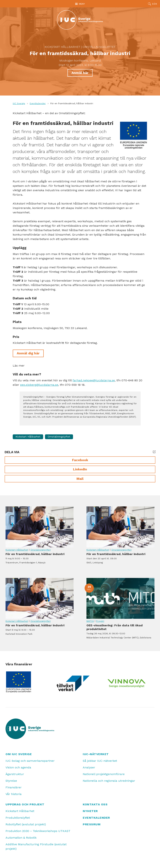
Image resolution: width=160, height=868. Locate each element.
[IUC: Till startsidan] (80, 20)
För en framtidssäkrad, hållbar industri (40, 527)
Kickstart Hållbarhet (62, 47)
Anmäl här (80, 73)
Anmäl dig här (28, 353)
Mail (80, 479)
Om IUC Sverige (19, 754)
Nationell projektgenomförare (104, 774)
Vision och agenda (18, 767)
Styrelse (11, 781)
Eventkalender (38, 103)
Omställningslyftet (99, 47)
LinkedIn (80, 469)
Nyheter (90, 811)
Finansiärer (14, 787)
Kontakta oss (95, 804)
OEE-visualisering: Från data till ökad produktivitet (120, 598)
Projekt (100, 621)
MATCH (90, 621)
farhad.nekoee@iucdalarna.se (94, 380)
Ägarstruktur (15, 774)
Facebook (80, 460)
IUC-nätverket (96, 754)
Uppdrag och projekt (25, 804)
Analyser (89, 767)
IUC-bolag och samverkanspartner (30, 761)
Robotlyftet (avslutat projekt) (26, 824)
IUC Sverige (19, 103)
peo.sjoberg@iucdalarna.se (39, 385)
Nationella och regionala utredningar (109, 781)
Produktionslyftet (18, 818)
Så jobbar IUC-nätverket (100, 761)
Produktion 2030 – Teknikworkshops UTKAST (38, 831)
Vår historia (14, 794)
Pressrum (92, 824)
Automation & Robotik (21, 838)
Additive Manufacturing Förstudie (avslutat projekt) (36, 846)
